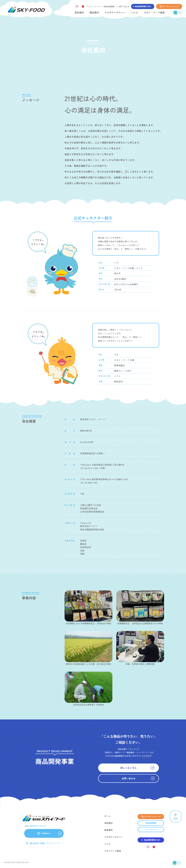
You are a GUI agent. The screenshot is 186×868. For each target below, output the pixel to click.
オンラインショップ (171, 6)
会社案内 (79, 12)
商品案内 (94, 12)
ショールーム (95, 6)
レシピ (135, 12)
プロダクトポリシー (115, 12)
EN (180, 13)
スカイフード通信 (113, 851)
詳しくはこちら (137, 767)
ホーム (107, 816)
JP (175, 13)
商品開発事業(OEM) (143, 6)
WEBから (44, 833)
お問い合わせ (124, 6)
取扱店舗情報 (109, 6)
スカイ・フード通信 (154, 12)
